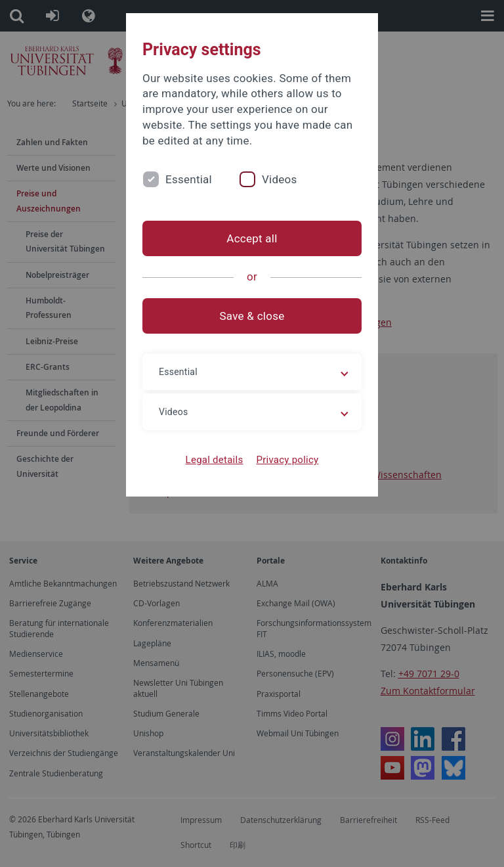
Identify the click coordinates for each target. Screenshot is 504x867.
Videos (280, 179)
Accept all (252, 238)
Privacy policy (287, 460)
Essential (189, 179)
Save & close (252, 316)
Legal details (215, 460)
